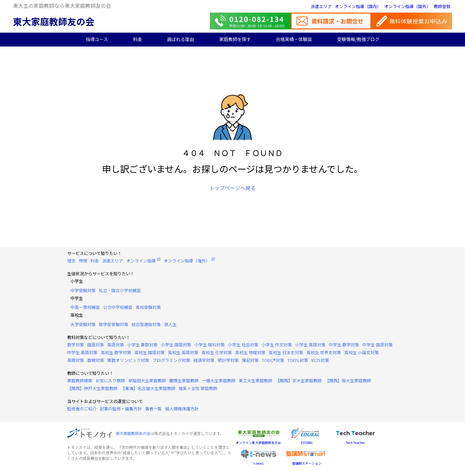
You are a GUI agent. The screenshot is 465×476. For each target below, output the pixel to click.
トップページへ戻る (232, 188)
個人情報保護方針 (182, 409)
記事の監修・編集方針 (121, 409)
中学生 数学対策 (344, 345)
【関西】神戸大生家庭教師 (92, 388)
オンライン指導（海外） (187, 261)
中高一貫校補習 (85, 307)
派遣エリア (321, 6)
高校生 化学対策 (217, 352)
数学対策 (76, 345)
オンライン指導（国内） (358, 6)
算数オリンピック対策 (128, 360)
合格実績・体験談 (294, 39)
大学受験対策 (83, 324)
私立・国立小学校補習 (120, 290)
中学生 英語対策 (82, 352)
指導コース (97, 39)
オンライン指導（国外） (407, 6)
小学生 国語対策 (176, 345)
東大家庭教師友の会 (54, 21)
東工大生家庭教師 (255, 381)
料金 (138, 39)
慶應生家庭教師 (184, 381)
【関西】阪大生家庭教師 (348, 381)
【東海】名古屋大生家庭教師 (148, 388)
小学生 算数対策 (142, 345)
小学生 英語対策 (310, 345)
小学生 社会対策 (243, 345)
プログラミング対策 (171, 360)
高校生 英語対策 (183, 352)
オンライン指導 (141, 261)
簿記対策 (250, 360)
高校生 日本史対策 (286, 352)
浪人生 (170, 324)
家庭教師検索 (80, 381)
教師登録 (442, 6)
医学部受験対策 (114, 324)
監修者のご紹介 (82, 409)
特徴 (83, 261)
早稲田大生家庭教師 (147, 381)
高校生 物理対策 (250, 352)
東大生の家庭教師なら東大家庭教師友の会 (62, 5)
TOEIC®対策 (273, 360)
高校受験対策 (148, 307)
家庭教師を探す (235, 39)
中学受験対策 (83, 290)
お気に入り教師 (110, 381)
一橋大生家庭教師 (219, 381)
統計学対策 (228, 360)
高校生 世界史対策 (324, 352)
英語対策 (116, 345)
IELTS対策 (320, 360)
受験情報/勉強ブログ (358, 39)
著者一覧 (153, 409)
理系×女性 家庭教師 (198, 388)
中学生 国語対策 (377, 345)
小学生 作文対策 (277, 345)
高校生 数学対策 (116, 352)
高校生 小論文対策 (362, 352)
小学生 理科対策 (210, 345)
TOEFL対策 (298, 360)
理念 (71, 261)
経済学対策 (204, 360)
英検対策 (76, 360)
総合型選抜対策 (146, 324)
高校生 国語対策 (150, 352)
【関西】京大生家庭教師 (299, 381)
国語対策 (96, 345)
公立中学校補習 (118, 307)
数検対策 (96, 360)
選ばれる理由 (181, 39)
